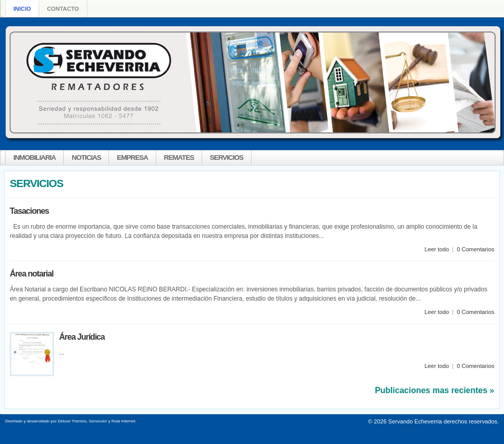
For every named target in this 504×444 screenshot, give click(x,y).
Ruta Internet (123, 421)
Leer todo (437, 249)
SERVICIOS (227, 158)
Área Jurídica (82, 337)
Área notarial (32, 274)
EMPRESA (132, 158)
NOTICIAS (86, 158)
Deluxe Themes (72, 421)
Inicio (22, 9)
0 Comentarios (475, 249)
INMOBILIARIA (34, 158)
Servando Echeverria (415, 421)
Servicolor (98, 421)
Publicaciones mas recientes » (435, 390)
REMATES (179, 158)
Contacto (63, 9)
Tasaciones (29, 211)
